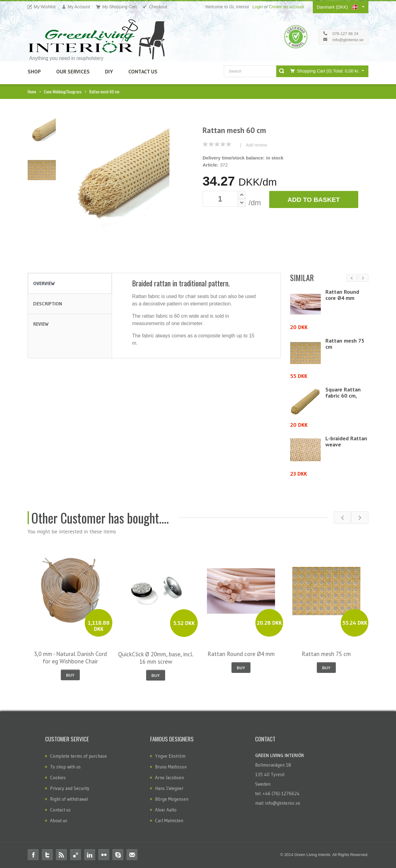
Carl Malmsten (169, 821)
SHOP (34, 72)
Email (132, 855)
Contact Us (143, 72)
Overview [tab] (44, 283)
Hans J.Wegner (169, 788)
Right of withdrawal (69, 799)
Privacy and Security (70, 788)
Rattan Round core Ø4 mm (342, 295)
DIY (109, 72)
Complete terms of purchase (78, 756)
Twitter (47, 855)
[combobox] (250, 71)
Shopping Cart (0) (324, 71)
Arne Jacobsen (169, 778)
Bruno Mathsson (171, 767)
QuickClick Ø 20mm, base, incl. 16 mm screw (156, 658)
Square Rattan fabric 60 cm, (343, 393)
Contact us (60, 810)
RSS (61, 855)
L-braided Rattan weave (346, 441)
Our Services (73, 72)
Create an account (286, 7)
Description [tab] (48, 304)
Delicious (76, 855)
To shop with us (65, 767)
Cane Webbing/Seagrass (63, 92)
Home (32, 92)
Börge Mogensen (172, 799)
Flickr (104, 855)
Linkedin (90, 855)
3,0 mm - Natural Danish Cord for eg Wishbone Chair (70, 658)
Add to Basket (314, 200)
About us (59, 821)
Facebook (33, 855)
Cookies (58, 778)
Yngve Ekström (170, 756)
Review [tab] (41, 324)
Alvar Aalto (166, 810)
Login (258, 7)
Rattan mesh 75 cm (345, 344)
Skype (118, 855)
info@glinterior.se (348, 40)
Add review (256, 145)
